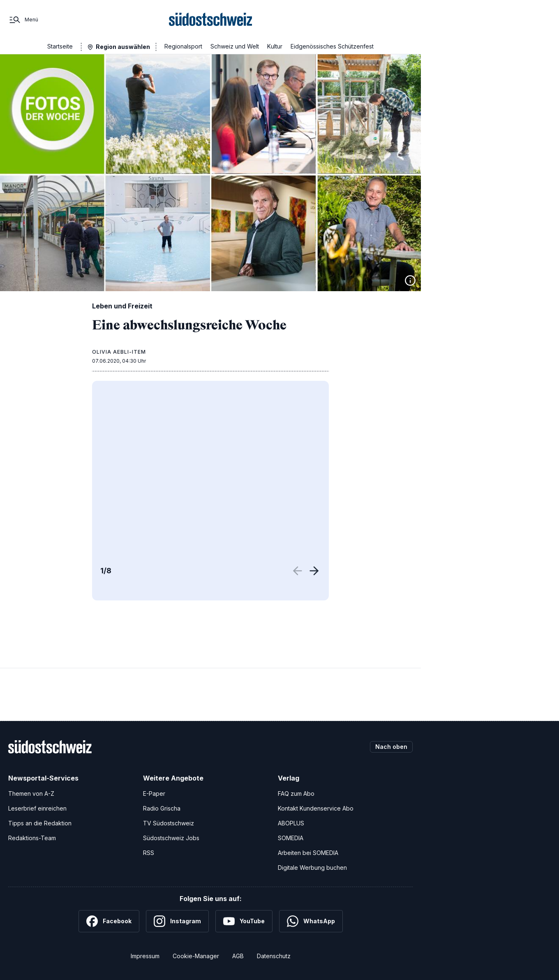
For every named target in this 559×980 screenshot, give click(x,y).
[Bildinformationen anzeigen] (410, 280)
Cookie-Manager (196, 956)
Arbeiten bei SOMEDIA (308, 853)
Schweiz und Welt (235, 46)
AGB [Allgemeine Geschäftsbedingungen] (238, 956)
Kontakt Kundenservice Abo (316, 808)
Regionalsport (183, 46)
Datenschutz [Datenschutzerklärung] (274, 956)
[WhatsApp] (311, 921)
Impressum (145, 956)
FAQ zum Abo (296, 793)
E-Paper (154, 793)
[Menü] (23, 20)
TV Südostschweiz (169, 823)
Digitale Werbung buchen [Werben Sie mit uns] (312, 868)
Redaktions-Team (32, 838)
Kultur (275, 46)
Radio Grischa (162, 808)
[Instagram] (177, 921)
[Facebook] (109, 921)
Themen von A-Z (31, 793)
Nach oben (391, 747)
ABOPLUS (291, 823)
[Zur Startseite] (211, 20)
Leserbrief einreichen (37, 808)
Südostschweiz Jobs (171, 838)
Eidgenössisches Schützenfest (332, 46)
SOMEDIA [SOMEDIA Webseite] (291, 838)
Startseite (60, 46)
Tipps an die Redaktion (40, 823)
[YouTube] (244, 921)
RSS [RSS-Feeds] (149, 853)
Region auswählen (123, 47)
